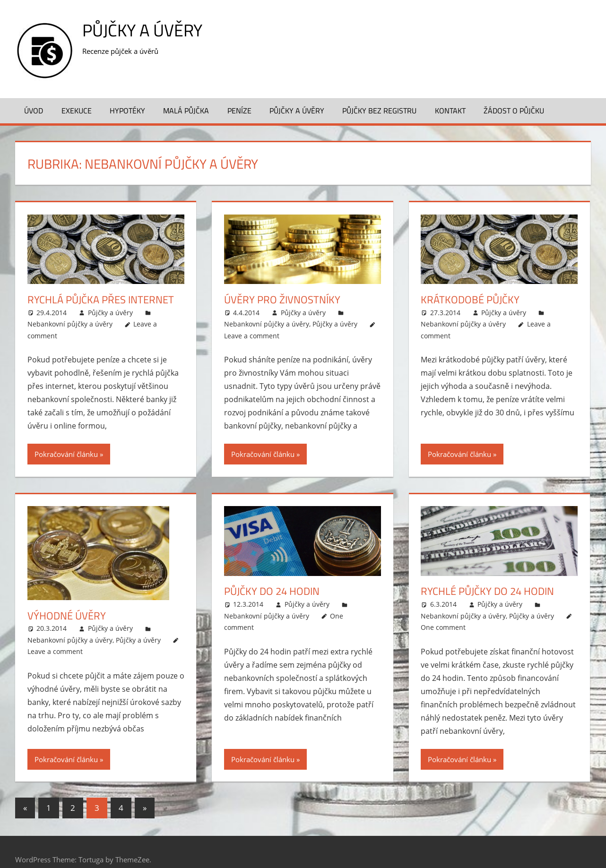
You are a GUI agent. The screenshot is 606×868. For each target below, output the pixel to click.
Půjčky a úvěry (142, 30)
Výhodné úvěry (67, 616)
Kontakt (450, 111)
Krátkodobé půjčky (470, 300)
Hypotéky (127, 111)
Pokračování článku (66, 454)
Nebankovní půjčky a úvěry (70, 324)
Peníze (239, 111)
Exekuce (77, 111)
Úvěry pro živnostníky (282, 300)
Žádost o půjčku (514, 111)
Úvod (34, 111)
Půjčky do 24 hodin (272, 591)
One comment (443, 627)
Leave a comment (252, 336)
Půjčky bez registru (379, 111)
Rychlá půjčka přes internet (101, 300)
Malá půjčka (186, 111)
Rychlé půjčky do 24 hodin (487, 591)
